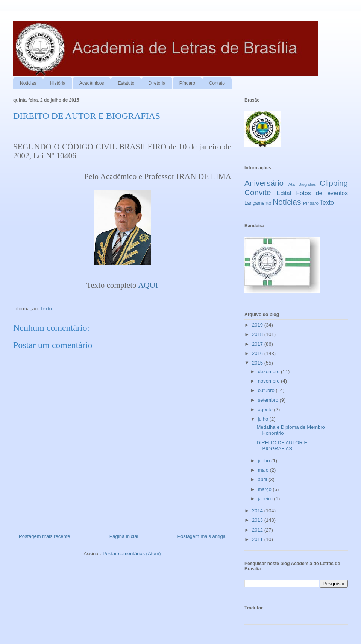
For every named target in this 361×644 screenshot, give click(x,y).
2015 (258, 363)
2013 (258, 520)
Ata (292, 184)
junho (265, 461)
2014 (258, 511)
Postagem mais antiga (201, 536)
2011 (258, 539)
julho (264, 419)
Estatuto (126, 83)
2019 (258, 325)
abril (263, 479)
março (265, 489)
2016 (258, 353)
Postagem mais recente (45, 536)
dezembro (269, 371)
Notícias (28, 83)
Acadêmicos (92, 83)
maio (264, 470)
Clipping (334, 183)
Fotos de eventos (322, 193)
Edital (284, 193)
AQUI (148, 285)
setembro (269, 400)
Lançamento (258, 203)
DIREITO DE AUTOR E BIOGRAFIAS (282, 446)
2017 (258, 344)
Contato (217, 83)
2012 (258, 530)
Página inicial (124, 536)
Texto (46, 309)
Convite (258, 192)
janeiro (266, 499)
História (58, 83)
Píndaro (187, 83)
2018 (258, 334)
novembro (269, 381)
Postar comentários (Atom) (132, 554)
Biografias (307, 185)
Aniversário (264, 183)
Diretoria (157, 83)
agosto (266, 409)
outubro (267, 390)
